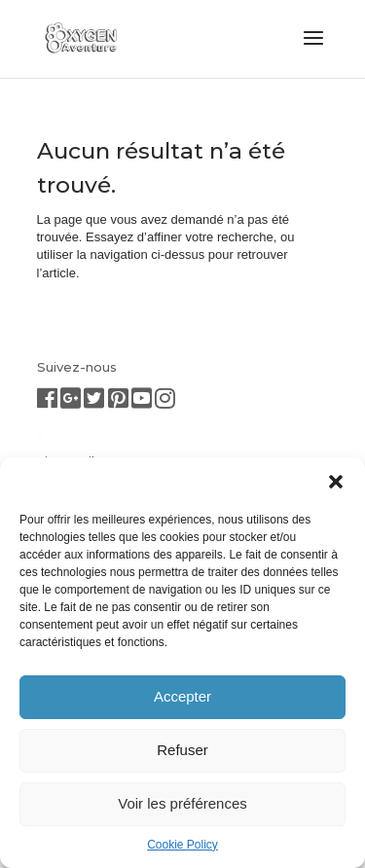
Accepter (182, 696)
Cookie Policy (182, 845)
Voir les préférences (182, 803)
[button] (336, 482)
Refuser (182, 750)
